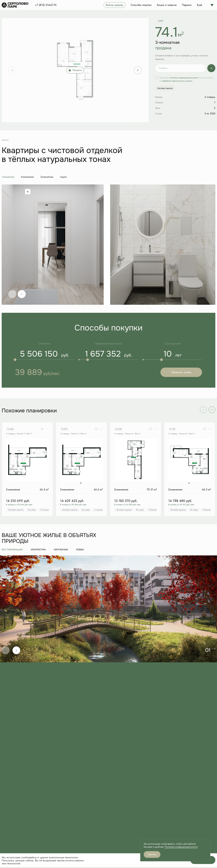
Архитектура (38, 550)
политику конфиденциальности (184, 78)
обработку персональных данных (177, 81)
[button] (212, 410)
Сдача (159, 114)
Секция (159, 103)
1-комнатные (8, 177)
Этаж (158, 108)
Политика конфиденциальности (181, 847)
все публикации (12, 550)
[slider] (15, 360)
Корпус (159, 97)
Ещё (199, 5)
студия (63, 177)
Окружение (61, 550)
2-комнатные (27, 177)
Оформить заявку (181, 372)
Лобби (80, 550)
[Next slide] (138, 70)
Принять (152, 854)
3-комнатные (47, 177)
